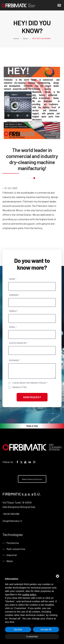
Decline (18, 629)
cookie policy (29, 594)
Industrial (12, 555)
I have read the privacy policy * (30, 383)
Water (10, 561)
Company (14, 295)
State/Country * (18, 343)
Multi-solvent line (16, 549)
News (26, 38)
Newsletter (19, 387)
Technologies (13, 534)
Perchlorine (13, 543)
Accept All (46, 629)
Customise (32, 636)
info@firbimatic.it (12, 521)
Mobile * (13, 311)
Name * (13, 279)
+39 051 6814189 (11, 514)
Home (16, 38)
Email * (13, 327)
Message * (15, 360)
